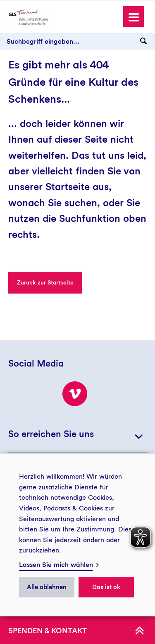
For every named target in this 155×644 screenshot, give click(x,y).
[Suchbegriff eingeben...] (77, 41)
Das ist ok (106, 587)
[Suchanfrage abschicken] (143, 41)
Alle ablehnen (47, 587)
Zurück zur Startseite (45, 282)
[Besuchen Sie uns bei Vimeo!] (75, 394)
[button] (134, 16)
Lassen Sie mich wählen (56, 565)
